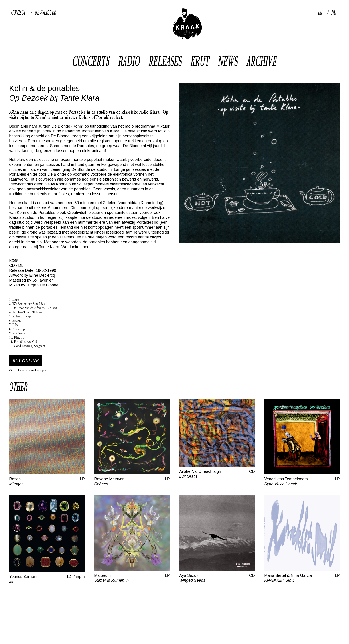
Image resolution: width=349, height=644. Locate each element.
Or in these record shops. (28, 370)
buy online (25, 361)
